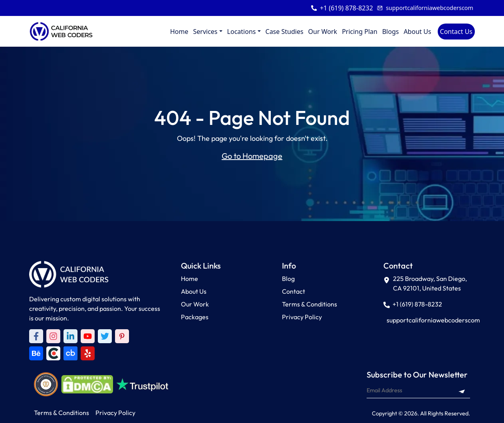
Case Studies (285, 32)
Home (179, 32)
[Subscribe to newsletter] (462, 390)
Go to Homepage (252, 156)
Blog (288, 279)
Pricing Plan (360, 32)
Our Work (323, 32)
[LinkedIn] (70, 336)
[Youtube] (88, 336)
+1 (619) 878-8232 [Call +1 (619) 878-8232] (413, 304)
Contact (294, 291)
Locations (242, 32)
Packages (195, 317)
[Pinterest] (122, 336)
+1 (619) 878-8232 (346, 8)
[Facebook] (36, 336)
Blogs (391, 32)
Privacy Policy (302, 317)
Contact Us (456, 32)
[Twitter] (105, 336)
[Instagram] (53, 336)
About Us (418, 32)
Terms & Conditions (310, 304)
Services (205, 32)
